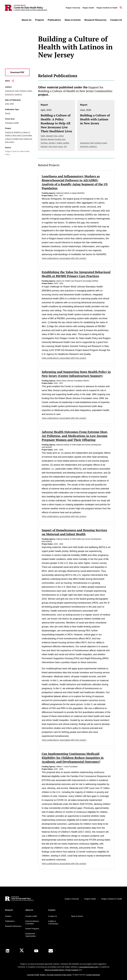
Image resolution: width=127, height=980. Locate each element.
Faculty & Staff (31, 916)
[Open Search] (121, 8)
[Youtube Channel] (36, 951)
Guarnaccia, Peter (12, 91)
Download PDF (17, 72)
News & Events (73, 20)
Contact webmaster (93, 975)
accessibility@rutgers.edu (89, 967)
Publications (54, 20)
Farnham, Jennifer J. (49, 143)
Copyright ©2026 (33, 975)
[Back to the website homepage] (26, 8)
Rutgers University (73, 8)
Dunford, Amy (60, 139)
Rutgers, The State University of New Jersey (56, 975)
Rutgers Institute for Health (107, 8)
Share (10, 81)
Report (8, 113)
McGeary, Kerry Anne (49, 147)
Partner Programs (32, 929)
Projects (40, 20)
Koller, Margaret (47, 136)
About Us (27, 20)
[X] (22, 951)
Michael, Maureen (48, 139)
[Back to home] (19, 899)
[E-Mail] (51, 951)
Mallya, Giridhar (63, 143)
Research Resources (95, 20)
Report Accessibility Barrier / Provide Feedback (61, 970)
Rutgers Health (88, 8)
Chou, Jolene (59, 136)
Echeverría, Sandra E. (14, 94)
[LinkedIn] (8, 951)
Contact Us (116, 20)
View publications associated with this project (64, 258)
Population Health (12, 123)
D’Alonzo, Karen (26, 91)
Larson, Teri (62, 147)
